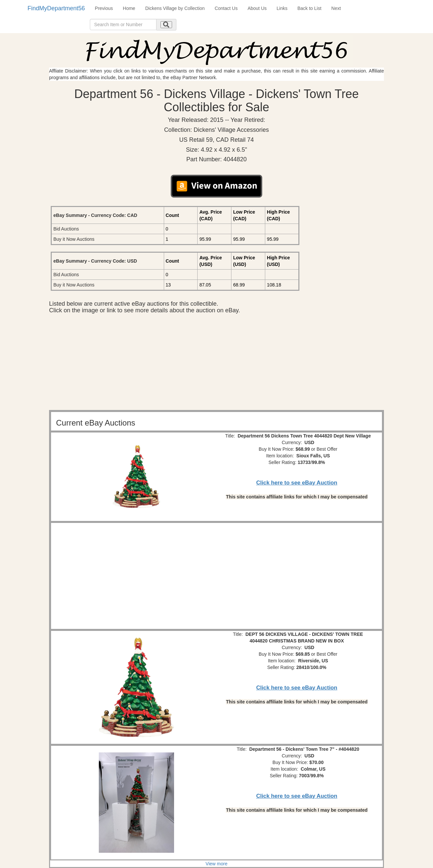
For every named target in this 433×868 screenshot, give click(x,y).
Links (282, 8)
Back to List (309, 8)
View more (216, 864)
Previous (104, 8)
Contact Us (226, 8)
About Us (257, 8)
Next (336, 8)
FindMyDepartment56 (56, 8)
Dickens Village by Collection (175, 8)
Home (129, 8)
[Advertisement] (216, 364)
